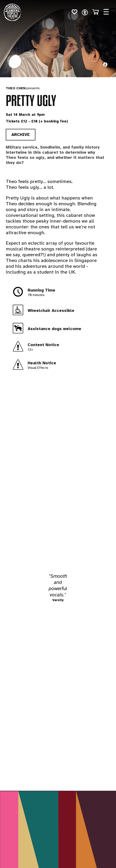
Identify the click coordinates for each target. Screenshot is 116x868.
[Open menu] (106, 12)
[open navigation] (85, 12)
